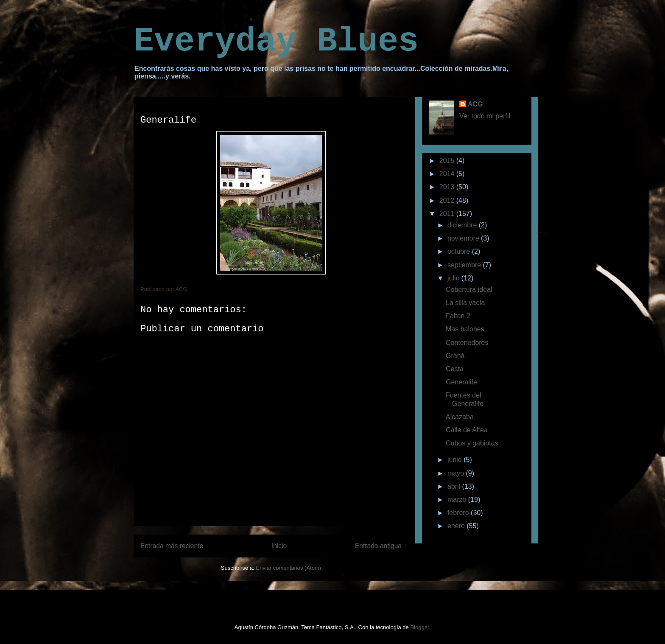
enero (457, 526)
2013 (448, 187)
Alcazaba (460, 417)
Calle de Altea (467, 430)
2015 (448, 161)
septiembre (465, 265)
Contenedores (467, 343)
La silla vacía (465, 303)
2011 (448, 214)
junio (455, 460)
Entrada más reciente (172, 546)
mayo (457, 473)
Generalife (461, 382)
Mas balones (465, 329)
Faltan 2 (458, 316)
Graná (455, 356)
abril (455, 486)
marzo (458, 500)
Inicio (279, 546)
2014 (448, 174)
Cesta (455, 369)
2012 (448, 200)
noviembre (464, 238)
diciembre (463, 225)
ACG (475, 104)
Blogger (419, 627)
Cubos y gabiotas (472, 443)
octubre (460, 251)
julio (454, 278)
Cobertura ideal (469, 290)
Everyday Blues (276, 41)
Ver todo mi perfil (485, 116)
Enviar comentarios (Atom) (288, 568)
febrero (459, 513)
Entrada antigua (378, 546)
